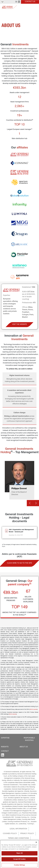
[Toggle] (36, 7)
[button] (16, 2)
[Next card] (36, 503)
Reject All (19, 865)
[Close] (36, 854)
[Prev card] (30, 503)
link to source (34, 709)
